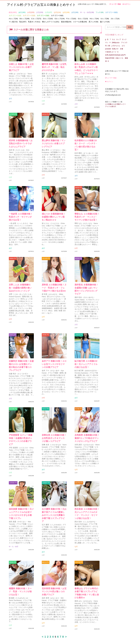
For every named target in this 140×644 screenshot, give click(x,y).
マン (107, 43)
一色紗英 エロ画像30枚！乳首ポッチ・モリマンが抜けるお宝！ (21, 216)
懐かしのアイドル (51, 22)
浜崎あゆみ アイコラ (120, 43)
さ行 (40, 12)
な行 (57, 12)
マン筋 (13, 22)
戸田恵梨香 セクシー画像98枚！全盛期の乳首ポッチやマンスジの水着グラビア (21, 435)
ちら (114, 39)
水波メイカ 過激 (122, 58)
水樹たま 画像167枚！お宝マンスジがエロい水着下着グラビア (21, 69)
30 (106, 61)
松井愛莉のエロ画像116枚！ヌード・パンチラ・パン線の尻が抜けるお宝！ (87, 144)
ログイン (127, 4)
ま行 (75, 12)
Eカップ (60, 19)
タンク (124, 39)
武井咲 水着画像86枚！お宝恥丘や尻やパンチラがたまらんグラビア (21, 144)
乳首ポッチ (34, 22)
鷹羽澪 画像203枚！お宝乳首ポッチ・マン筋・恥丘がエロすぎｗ (54, 69)
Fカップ (71, 19)
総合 (13, 12)
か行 (31, 12)
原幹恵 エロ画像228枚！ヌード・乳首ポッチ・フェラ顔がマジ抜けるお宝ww (54, 288)
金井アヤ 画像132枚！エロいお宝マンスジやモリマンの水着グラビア (54, 360)
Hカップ (94, 19)
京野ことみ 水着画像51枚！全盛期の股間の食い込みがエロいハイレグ (21, 288)
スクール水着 (80, 22)
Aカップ (13, 19)
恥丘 (23, 22)
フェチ (100, 12)
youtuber (108, 49)
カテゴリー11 (15, 15)
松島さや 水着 (118, 49)
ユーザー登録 (115, 4)
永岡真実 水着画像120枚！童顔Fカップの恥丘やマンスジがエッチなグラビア (87, 435)
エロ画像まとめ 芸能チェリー (115, 104)
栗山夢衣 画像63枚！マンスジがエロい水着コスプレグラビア (54, 144)
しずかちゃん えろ (118, 46)
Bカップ (25, 19)
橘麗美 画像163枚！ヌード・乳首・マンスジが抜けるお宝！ (21, 581)
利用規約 (100, 636)
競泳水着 (66, 22)
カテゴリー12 (29, 15)
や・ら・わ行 (87, 12)
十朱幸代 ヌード (111, 52)
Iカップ (105, 19)
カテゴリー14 (57, 15)
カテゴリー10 (111, 12)
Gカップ (83, 19)
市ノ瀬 (107, 46)
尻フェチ (93, 22)
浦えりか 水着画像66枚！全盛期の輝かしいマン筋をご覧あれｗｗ (54, 216)
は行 (66, 12)
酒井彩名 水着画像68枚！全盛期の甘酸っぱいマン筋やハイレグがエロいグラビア (87, 288)
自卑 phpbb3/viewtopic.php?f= (116, 55)
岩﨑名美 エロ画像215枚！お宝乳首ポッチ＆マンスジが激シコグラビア (54, 435)
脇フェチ (105, 22)
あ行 (22, 12)
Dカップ (48, 19)
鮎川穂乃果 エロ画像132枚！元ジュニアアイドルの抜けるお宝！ (87, 360)
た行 (48, 12)
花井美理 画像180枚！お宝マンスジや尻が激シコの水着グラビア (54, 581)
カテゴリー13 (43, 15)
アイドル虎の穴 (111, 106)
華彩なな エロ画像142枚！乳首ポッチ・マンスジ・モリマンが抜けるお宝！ (87, 216)
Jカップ (115, 19)
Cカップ (36, 19)
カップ (119, 39)
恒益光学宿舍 (110, 58)
